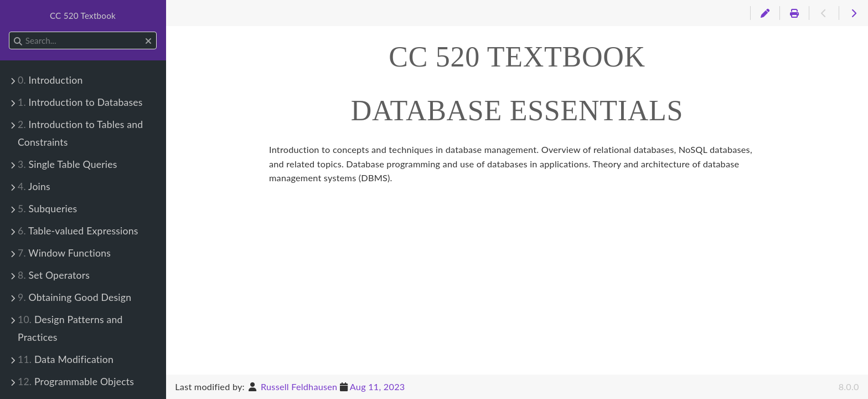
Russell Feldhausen (299, 387)
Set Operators (54, 275)
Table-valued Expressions (78, 231)
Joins (34, 186)
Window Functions (64, 253)
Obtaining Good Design (74, 297)
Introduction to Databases (80, 102)
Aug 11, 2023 (378, 387)
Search (10, 32)
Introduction (50, 80)
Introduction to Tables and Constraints (80, 133)
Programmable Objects (76, 382)
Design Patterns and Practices (70, 328)
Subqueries (47, 209)
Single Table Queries (68, 164)
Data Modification (66, 359)
